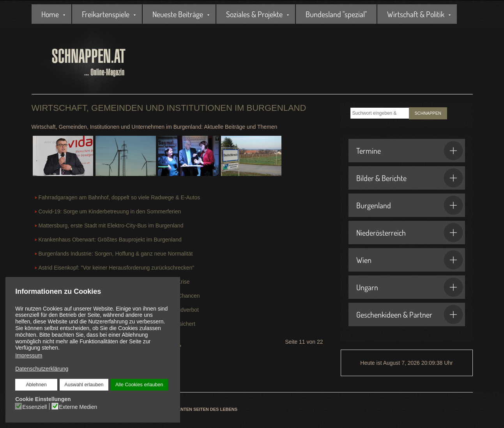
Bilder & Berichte (410, 178)
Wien (410, 260)
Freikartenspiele (106, 14)
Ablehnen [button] (36, 385)
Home (50, 14)
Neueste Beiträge (178, 14)
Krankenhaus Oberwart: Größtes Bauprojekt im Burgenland (110, 240)
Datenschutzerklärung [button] (42, 369)
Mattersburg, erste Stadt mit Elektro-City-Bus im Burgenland (111, 226)
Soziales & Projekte (254, 14)
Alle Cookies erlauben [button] (139, 385)
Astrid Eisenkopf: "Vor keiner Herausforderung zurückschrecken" (117, 268)
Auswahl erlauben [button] (84, 385)
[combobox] (380, 113)
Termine (410, 151)
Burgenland (410, 205)
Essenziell (34, 407)
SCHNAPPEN (428, 113)
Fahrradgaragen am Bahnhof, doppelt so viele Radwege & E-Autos (119, 197)
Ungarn (410, 287)
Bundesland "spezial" (336, 14)
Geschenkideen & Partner (410, 314)
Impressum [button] (29, 355)
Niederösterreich (410, 233)
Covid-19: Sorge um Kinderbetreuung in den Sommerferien (110, 211)
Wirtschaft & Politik (416, 14)
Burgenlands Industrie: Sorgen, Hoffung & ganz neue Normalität (116, 254)
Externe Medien (78, 407)
